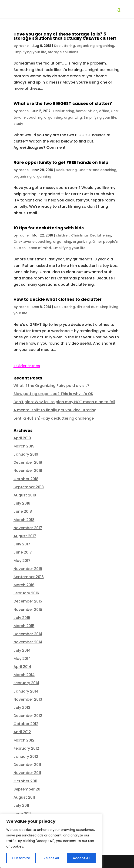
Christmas (80, 235)
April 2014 (22, 667)
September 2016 (29, 577)
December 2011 (27, 765)
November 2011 (27, 773)
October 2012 (26, 724)
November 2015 (28, 610)
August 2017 (25, 536)
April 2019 (22, 438)
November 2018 (28, 471)
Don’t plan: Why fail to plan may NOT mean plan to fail (64, 402)
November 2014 (28, 642)
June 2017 (23, 552)
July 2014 (22, 650)
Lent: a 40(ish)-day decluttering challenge (54, 418)
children (63, 235)
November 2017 (28, 528)
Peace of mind (39, 248)
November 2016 (28, 569)
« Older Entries (27, 366)
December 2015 (28, 601)
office (104, 111)
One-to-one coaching (97, 170)
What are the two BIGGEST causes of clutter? (63, 103)
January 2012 (26, 756)
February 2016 (26, 593)
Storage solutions (63, 52)
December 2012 (28, 716)
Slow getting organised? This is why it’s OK (53, 394)
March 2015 (24, 626)
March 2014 (24, 675)
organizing (105, 46)
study (18, 124)
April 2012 (22, 732)
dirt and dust (88, 307)
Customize (21, 858)
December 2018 (28, 462)
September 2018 (29, 487)
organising (86, 46)
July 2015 (22, 618)
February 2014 (26, 683)
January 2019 (26, 454)
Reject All (51, 858)
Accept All (82, 858)
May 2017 (22, 561)
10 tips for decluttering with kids (49, 228)
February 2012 (26, 748)
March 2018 (24, 520)
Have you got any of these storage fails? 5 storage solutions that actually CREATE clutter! (65, 36)
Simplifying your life (30, 52)
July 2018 (22, 503)
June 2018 (23, 511)
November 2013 (28, 699)
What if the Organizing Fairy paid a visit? (51, 386)
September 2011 (28, 789)
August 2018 (25, 495)
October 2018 (26, 479)
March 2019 (24, 446)
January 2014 (26, 691)
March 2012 (24, 740)
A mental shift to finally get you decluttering (55, 410)
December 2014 (28, 634)
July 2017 (22, 544)
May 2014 (22, 659)
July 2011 (21, 805)
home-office (87, 111)
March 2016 (24, 585)
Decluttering (64, 46)
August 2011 (24, 797)
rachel (24, 46)
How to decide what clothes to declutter (58, 299)
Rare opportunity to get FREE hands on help (61, 162)
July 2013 (22, 708)
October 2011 (25, 781)
